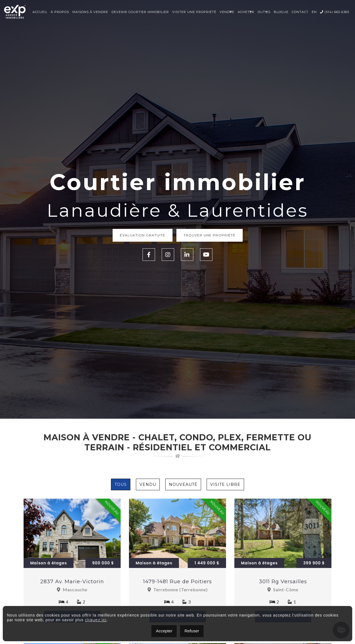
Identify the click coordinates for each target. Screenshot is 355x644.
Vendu (148, 484)
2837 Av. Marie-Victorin (72, 582)
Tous (121, 484)
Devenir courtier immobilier (140, 12)
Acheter (246, 12)
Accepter (164, 631)
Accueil (40, 12)
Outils (264, 12)
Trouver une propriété (210, 235)
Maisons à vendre (90, 12)
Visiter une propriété (194, 12)
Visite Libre (225, 484)
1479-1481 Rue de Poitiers (177, 582)
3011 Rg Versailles (283, 582)
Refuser (192, 631)
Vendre (227, 12)
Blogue (281, 12)
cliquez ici (96, 620)
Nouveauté (183, 484)
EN (314, 12)
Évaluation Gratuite (143, 235)
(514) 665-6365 (335, 12)
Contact (300, 12)
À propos (60, 12)
